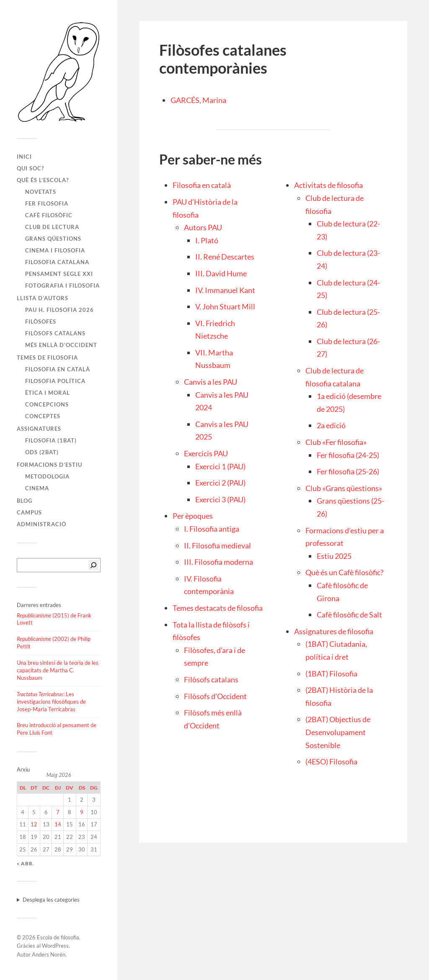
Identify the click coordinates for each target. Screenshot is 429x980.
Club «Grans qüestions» (344, 488)
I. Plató (207, 240)
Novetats (41, 192)
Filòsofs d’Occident (215, 696)
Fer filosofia (47, 203)
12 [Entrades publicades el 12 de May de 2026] (34, 824)
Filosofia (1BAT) (51, 440)
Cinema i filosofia (55, 250)
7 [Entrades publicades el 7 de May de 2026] (58, 812)
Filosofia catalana (57, 262)
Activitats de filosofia (328, 185)
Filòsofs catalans (55, 333)
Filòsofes (41, 322)
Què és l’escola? (43, 180)
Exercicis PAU (206, 453)
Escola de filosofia (58, 937)
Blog (25, 501)
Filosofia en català (58, 369)
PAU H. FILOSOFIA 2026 (59, 310)
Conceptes (43, 416)
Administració (41, 524)
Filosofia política (55, 381)
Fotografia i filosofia (62, 286)
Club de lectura (52, 227)
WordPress (55, 946)
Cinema (37, 488)
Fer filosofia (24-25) (348, 455)
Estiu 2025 (334, 556)
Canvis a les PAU (211, 382)
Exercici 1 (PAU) (220, 466)
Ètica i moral (48, 393)
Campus (29, 512)
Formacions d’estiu (49, 465)
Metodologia (47, 476)
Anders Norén (49, 954)
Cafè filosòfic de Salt (349, 615)
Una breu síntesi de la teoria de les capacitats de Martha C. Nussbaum (58, 670)
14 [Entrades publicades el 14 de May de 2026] (58, 824)
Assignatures (39, 429)
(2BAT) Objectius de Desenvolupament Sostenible (338, 732)
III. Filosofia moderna (218, 562)
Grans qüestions (53, 239)
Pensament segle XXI (59, 274)
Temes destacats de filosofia (218, 608)
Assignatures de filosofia (334, 631)
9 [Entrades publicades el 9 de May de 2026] (82, 812)
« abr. (26, 863)
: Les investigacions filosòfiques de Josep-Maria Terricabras (51, 702)
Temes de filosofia (47, 358)
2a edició (331, 425)
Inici (24, 157)
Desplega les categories (51, 900)
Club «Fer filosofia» (336, 442)
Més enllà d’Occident (61, 345)
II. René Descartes (225, 257)
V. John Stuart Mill (225, 306)
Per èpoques (193, 516)
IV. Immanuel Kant (225, 290)
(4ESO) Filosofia (331, 761)
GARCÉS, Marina (198, 100)
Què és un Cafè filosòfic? (344, 572)
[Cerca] (93, 565)
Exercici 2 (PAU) (220, 483)
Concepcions (47, 404)
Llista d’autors (43, 298)
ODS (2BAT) (42, 452)
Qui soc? (30, 168)
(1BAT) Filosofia (331, 674)
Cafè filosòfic (49, 215)
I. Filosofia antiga (212, 529)
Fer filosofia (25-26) (348, 471)
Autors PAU (203, 227)
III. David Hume (221, 273)
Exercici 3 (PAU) (220, 499)
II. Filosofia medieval (217, 545)
